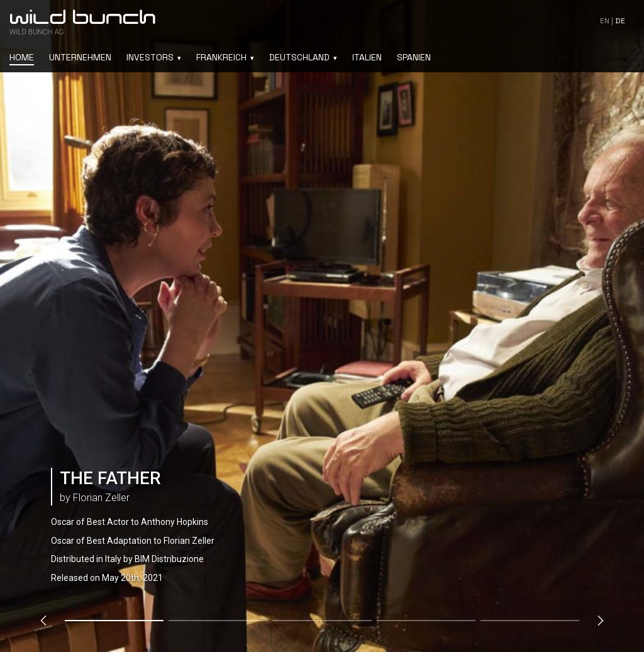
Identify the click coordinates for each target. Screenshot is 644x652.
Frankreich (221, 57)
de (620, 21)
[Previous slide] (43, 621)
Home (22, 57)
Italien (367, 57)
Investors (150, 57)
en (605, 21)
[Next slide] (601, 621)
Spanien (414, 57)
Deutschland (299, 57)
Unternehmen (80, 57)
